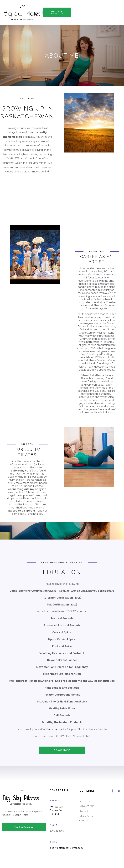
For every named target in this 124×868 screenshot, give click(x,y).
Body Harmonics (56, 729)
